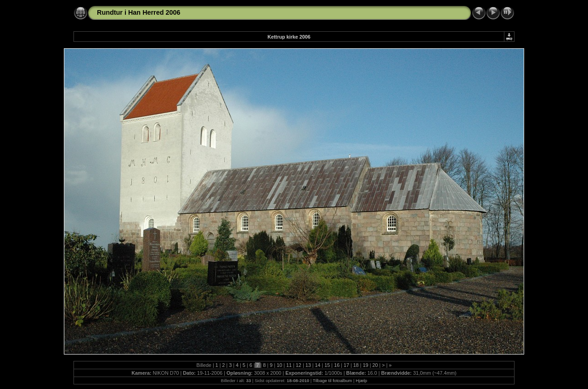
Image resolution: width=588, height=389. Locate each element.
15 (327, 365)
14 (318, 365)
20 (375, 365)
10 (279, 365)
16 (337, 365)
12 (299, 365)
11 (289, 365)
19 (366, 365)
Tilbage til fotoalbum (333, 380)
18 (356, 365)
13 (308, 365)
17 (346, 365)
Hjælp (361, 380)
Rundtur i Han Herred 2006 (139, 12)
